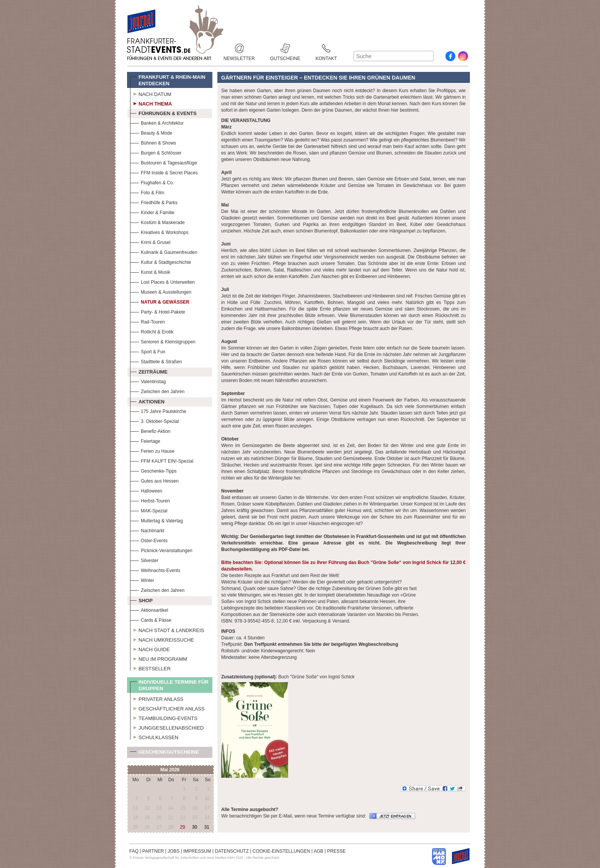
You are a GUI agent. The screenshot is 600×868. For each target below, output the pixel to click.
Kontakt (326, 48)
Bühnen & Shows (153, 142)
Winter (142, 579)
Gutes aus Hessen (154, 480)
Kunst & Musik (150, 271)
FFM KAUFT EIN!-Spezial (162, 460)
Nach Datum (151, 93)
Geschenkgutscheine (165, 753)
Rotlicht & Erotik (152, 331)
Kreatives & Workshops (159, 232)
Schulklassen (154, 736)
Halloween (146, 490)
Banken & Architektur (157, 122)
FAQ (134, 851)
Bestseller (150, 668)
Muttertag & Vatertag (157, 520)
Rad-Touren (148, 321)
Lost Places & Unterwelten (162, 281)
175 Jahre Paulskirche (158, 410)
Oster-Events (149, 540)
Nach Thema (151, 103)
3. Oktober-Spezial (154, 420)
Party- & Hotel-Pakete (158, 311)
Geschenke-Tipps (153, 470)
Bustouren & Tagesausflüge (164, 162)
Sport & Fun (148, 351)
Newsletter (239, 48)
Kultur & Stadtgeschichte (161, 261)
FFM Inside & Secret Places (164, 172)
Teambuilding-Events (164, 717)
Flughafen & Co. (152, 182)
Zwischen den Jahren (157, 391)
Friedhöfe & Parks (154, 202)
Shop (141, 600)
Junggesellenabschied (167, 727)
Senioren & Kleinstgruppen (163, 341)
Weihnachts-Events (155, 570)
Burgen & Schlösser (156, 152)
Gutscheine (285, 48)
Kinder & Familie (152, 212)
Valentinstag (148, 381)
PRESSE (337, 851)
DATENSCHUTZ (232, 851)
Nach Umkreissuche (162, 639)
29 (182, 827)
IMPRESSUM (197, 851)
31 (207, 827)
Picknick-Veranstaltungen (161, 550)
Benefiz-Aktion (150, 430)
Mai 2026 (170, 770)
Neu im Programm (159, 658)
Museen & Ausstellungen (161, 291)
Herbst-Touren (150, 500)
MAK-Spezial (149, 510)
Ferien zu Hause (152, 450)
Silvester (144, 560)
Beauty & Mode (151, 132)
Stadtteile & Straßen (156, 361)
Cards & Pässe (151, 619)
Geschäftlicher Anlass (167, 708)
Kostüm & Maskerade (157, 222)
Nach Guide (150, 649)
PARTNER (153, 851)
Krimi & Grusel (150, 241)
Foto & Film (147, 192)
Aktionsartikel (149, 609)
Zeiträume (149, 371)
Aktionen (147, 401)
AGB (319, 851)
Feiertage (145, 440)
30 (195, 827)
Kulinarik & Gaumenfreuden (164, 251)
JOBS (174, 851)
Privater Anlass (157, 698)
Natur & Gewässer (160, 301)
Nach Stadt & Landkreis (167, 629)
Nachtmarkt (147, 530)
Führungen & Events (163, 112)
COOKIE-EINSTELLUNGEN (281, 851)
